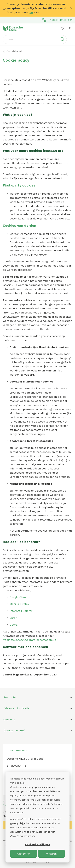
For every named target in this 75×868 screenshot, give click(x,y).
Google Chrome (20, 597)
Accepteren (24, 854)
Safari (13, 618)
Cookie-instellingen (38, 844)
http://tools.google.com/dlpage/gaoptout (29, 640)
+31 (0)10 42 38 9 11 (57, 20)
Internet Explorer (21, 611)
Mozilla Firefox (19, 604)
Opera (14, 625)
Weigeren (51, 854)
